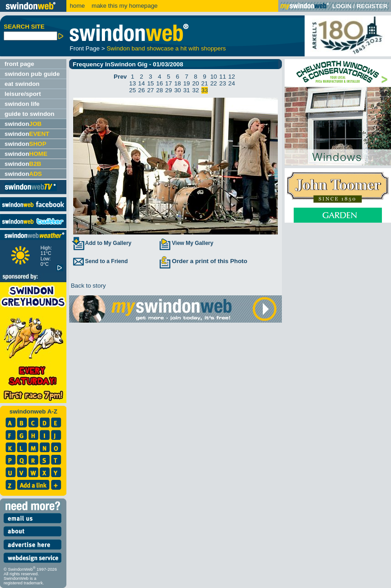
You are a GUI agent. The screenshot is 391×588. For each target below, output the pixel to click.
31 (187, 90)
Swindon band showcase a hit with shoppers (166, 48)
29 (168, 90)
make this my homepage (124, 6)
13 (133, 83)
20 (196, 83)
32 (196, 90)
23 (223, 83)
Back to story (88, 286)
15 (151, 83)
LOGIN (342, 6)
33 (205, 90)
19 (187, 83)
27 (151, 90)
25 (133, 90)
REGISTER (372, 6)
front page (19, 64)
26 (142, 90)
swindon (23, 124)
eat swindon (22, 84)
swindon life (22, 104)
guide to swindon (30, 114)
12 (232, 77)
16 (159, 83)
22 (213, 83)
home (77, 6)
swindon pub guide (32, 74)
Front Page (85, 48)
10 (213, 77)
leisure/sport (23, 94)
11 (223, 77)
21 (205, 83)
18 (178, 83)
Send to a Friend (100, 261)
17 (168, 83)
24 (232, 83)
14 (142, 83)
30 (178, 90)
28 (159, 90)
